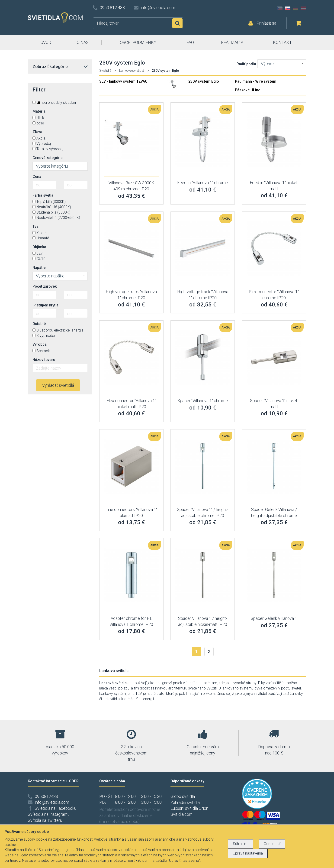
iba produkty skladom (55, 102)
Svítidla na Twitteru (45, 820)
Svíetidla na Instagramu (49, 814)
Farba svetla (43, 195)
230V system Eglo (204, 81)
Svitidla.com (181, 814)
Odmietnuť (272, 844)
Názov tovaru (44, 360)
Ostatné (39, 324)
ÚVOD (46, 42)
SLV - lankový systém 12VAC (123, 81)
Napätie (39, 268)
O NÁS (83, 42)
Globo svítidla (183, 796)
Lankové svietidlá (132, 71)
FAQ (190, 42)
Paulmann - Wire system (256, 81)
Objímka (39, 247)
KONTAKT (282, 42)
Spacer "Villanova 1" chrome (203, 401)
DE (295, 8)
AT (303, 8)
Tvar (36, 226)
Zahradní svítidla (185, 802)
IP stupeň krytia (45, 305)
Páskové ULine (248, 90)
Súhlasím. (241, 844)
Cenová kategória (48, 158)
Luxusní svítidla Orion (189, 808)
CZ (280, 8)
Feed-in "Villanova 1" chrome (203, 183)
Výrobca (40, 344)
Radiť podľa (246, 64)
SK (288, 8)
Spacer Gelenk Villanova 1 (274, 618)
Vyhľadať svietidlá (58, 385)
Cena (37, 177)
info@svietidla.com (158, 8)
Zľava (37, 132)
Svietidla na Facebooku (56, 808)
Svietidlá (105, 71)
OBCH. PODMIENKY (138, 42)
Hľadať (177, 23)
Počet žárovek (45, 286)
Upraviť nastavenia (248, 853)
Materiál (39, 111)
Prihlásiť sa (266, 23)
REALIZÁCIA (232, 42)
